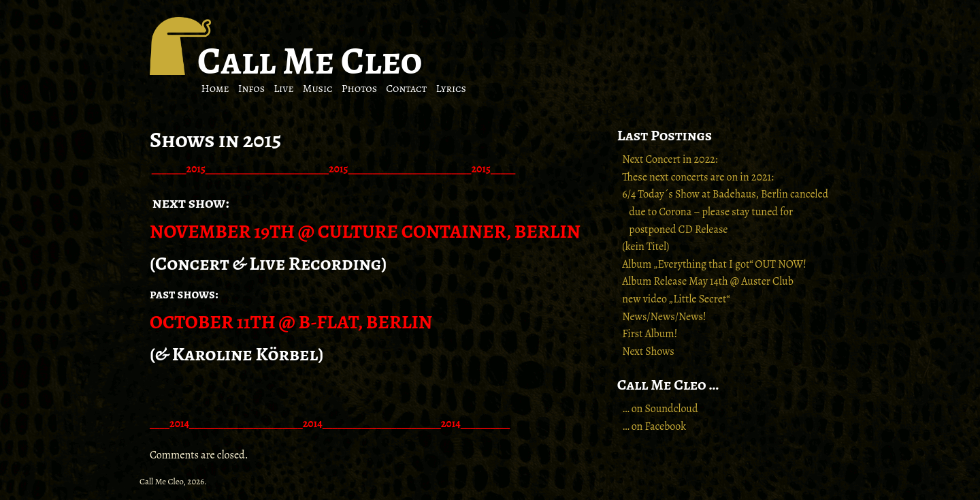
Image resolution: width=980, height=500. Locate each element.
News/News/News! (664, 317)
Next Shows (648, 351)
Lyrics (451, 89)
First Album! (650, 334)
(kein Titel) (646, 247)
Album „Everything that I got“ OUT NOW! (714, 264)
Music (318, 89)
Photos (359, 89)
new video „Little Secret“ (676, 299)
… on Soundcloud (660, 409)
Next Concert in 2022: (670, 159)
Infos (251, 89)
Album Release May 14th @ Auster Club (708, 281)
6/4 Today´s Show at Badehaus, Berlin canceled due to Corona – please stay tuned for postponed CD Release (725, 212)
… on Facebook (654, 426)
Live (283, 89)
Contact (406, 89)
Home (215, 89)
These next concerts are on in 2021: (698, 177)
